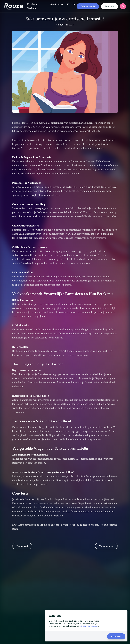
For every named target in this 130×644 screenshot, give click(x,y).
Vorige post (22, 550)
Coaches (72, 4)
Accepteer (116, 636)
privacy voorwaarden (89, 626)
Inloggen (109, 6)
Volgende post (106, 550)
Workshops (56, 4)
